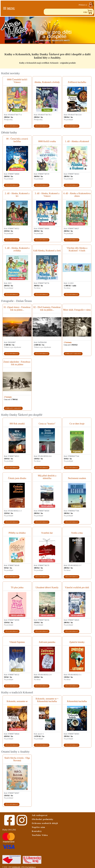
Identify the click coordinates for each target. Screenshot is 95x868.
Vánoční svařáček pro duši (77, 587)
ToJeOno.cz (32, 867)
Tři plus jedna (17, 587)
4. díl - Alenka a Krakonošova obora (77, 195)
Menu (9, 8)
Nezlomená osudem (77, 478)
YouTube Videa (40, 835)
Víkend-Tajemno (17, 642)
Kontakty (37, 831)
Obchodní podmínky (43, 819)
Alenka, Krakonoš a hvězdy (47, 82)
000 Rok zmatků (17, 424)
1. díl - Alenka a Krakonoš (77, 141)
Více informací (12, 126)
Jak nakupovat (40, 815)
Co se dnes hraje (77, 424)
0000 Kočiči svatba (47, 141)
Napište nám (39, 827)
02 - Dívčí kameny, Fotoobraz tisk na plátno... (47, 309)
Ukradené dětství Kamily (47, 587)
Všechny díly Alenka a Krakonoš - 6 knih (77, 249)
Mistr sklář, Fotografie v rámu (77, 310)
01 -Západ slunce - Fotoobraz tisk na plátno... (17, 309)
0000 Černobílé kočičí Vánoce (17, 81)
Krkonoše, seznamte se (17, 701)
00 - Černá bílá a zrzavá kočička (17, 140)
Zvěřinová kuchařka (77, 82)
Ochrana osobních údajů (45, 823)
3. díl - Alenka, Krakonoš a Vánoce (47, 195)
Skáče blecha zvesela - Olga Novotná (17, 759)
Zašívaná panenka (47, 642)
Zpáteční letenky (77, 642)
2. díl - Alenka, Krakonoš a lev (17, 195)
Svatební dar (47, 533)
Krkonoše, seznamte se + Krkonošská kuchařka (47, 700)
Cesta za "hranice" (47, 424)
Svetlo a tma (77, 533)
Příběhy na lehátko (17, 533)
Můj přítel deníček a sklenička (47, 477)
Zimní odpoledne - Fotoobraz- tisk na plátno (17, 363)
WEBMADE (16, 867)
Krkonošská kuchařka (77, 701)
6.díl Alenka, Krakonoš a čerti (47, 251)
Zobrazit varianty (73, 354)
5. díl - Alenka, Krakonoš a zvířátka (17, 249)
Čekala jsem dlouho (17, 478)
